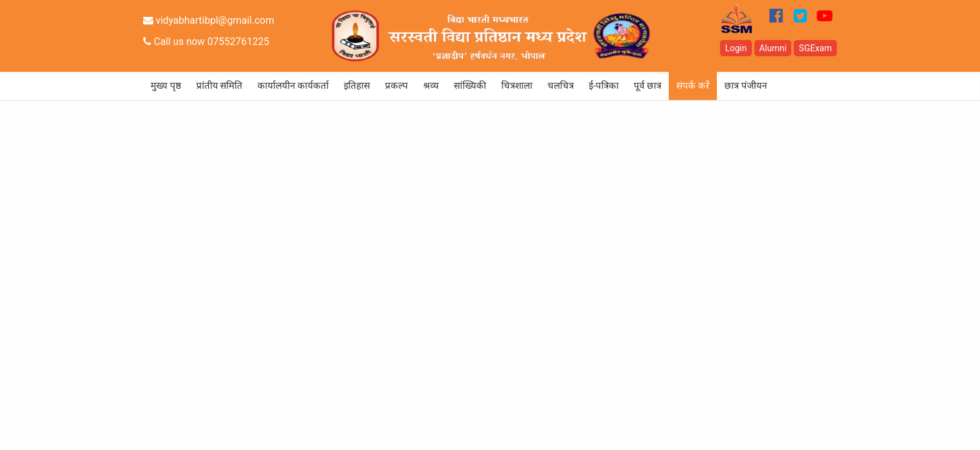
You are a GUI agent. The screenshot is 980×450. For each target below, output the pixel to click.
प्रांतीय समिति (220, 86)
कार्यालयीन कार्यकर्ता (293, 86)
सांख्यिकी (470, 86)
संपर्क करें (693, 86)
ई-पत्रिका (604, 86)
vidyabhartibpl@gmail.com (209, 20)
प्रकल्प (397, 86)
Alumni (773, 48)
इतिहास (357, 86)
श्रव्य (431, 86)
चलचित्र (561, 86)
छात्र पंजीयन (746, 86)
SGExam (815, 48)
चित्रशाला (517, 86)
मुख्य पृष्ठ (166, 86)
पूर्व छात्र (647, 86)
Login (736, 48)
